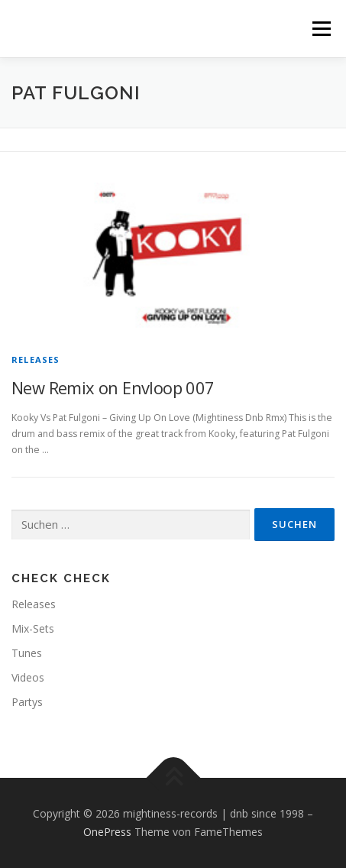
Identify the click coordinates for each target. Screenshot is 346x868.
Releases (36, 360)
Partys (27, 702)
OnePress (107, 832)
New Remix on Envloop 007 (113, 387)
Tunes (27, 653)
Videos (28, 677)
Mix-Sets (33, 628)
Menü (320, 29)
